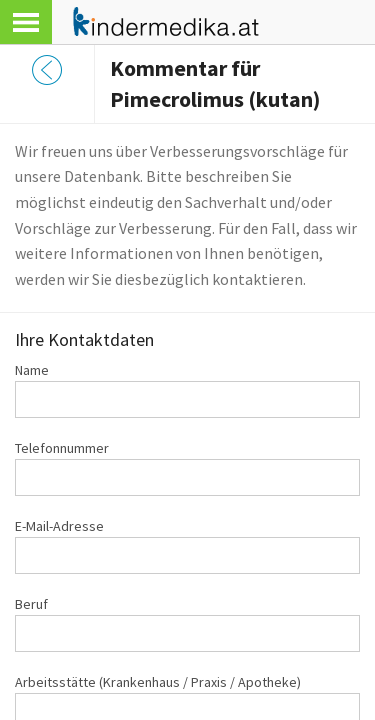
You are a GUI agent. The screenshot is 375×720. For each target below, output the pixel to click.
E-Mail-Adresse (59, 526)
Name (32, 370)
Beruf (31, 604)
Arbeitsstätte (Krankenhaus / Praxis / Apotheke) (158, 682)
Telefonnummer (62, 448)
